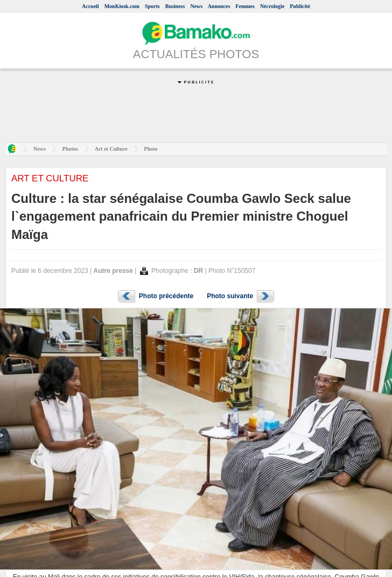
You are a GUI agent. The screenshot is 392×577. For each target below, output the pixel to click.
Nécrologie (272, 6)
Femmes (245, 6)
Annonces (219, 6)
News (196, 6)
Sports (152, 6)
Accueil (90, 6)
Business (175, 6)
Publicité (300, 6)
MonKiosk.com (122, 6)
